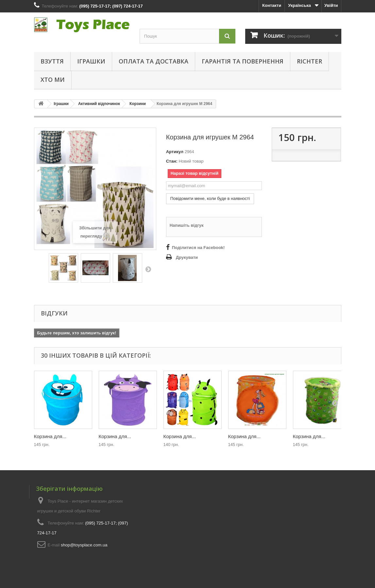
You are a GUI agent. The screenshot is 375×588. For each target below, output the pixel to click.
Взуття (52, 61)
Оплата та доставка (153, 61)
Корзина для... (50, 436)
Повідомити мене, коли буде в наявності (210, 198)
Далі (148, 269)
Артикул (175, 152)
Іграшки (91, 61)
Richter (309, 61)
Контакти (272, 5)
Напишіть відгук (187, 225)
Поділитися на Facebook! (198, 248)
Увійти (331, 5)
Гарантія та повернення (243, 61)
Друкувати (187, 257)
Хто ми (53, 80)
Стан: (172, 161)
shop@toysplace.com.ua (84, 545)
